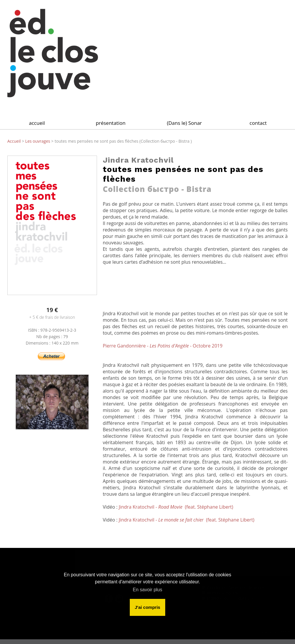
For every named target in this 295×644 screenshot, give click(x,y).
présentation (111, 123)
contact (258, 123)
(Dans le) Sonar (184, 123)
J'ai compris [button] (147, 607)
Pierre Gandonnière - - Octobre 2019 (163, 346)
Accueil (15, 141)
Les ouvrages (38, 141)
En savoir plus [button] (147, 590)
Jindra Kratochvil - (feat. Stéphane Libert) (176, 507)
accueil (37, 123)
